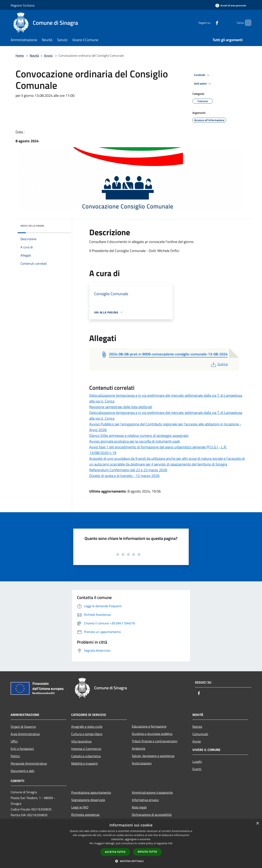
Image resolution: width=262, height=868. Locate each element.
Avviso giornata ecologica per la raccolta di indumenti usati (135, 441)
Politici (15, 756)
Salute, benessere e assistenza (153, 756)
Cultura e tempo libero (87, 734)
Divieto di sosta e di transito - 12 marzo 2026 (124, 476)
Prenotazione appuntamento (91, 792)
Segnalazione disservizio (88, 800)
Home (20, 55)
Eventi (197, 769)
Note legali (139, 807)
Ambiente (139, 748)
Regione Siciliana (23, 5)
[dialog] (131, 844)
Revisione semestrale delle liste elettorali (121, 407)
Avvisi (48, 55)
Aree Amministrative (25, 734)
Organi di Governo (23, 727)
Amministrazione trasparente (152, 792)
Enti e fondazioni (22, 749)
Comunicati (200, 734)
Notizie (197, 727)
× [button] (257, 823)
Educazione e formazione (149, 726)
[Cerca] (246, 23)
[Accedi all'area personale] (231, 5)
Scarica (219, 364)
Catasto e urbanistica (86, 756)
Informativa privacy (145, 800)
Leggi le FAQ (80, 807)
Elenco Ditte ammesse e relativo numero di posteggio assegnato (139, 436)
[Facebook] (210, 23)
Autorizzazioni (142, 763)
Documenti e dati (23, 771)
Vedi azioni (203, 84)
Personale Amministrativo (29, 763)
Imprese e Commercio (86, 749)
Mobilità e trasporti (85, 763)
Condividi (202, 75)
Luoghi (197, 762)
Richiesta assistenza (85, 815)
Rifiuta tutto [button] (147, 852)
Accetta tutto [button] (115, 852)
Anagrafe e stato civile (87, 727)
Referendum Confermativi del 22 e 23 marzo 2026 (128, 470)
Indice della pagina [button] (32, 226)
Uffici (14, 741)
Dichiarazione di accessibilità (152, 815)
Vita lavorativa (81, 741)
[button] (131, 861)
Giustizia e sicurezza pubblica (152, 734)
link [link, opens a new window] (170, 843)
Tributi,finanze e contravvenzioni (155, 741)
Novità (34, 55)
